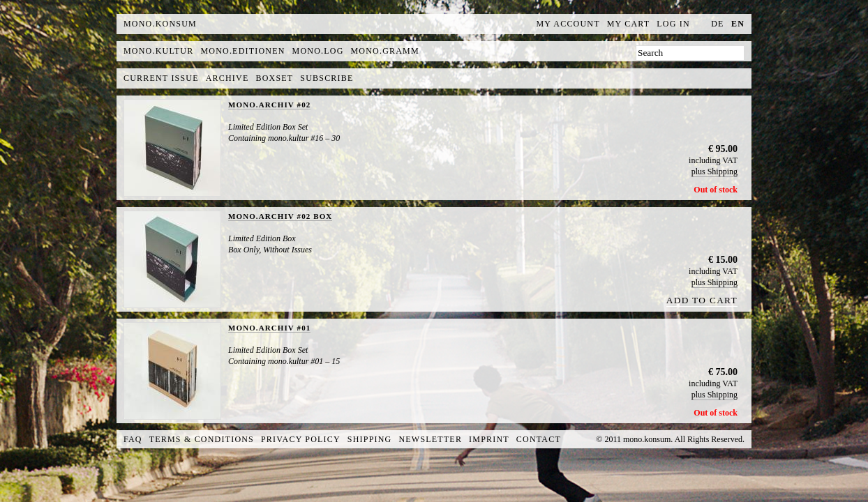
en (738, 24)
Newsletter (430, 439)
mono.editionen (242, 51)
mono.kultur (158, 51)
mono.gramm (385, 51)
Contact (539, 439)
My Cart (629, 24)
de (717, 24)
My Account (568, 24)
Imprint (489, 439)
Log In (673, 24)
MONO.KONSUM (160, 24)
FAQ (133, 439)
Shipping (370, 439)
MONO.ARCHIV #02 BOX (280, 216)
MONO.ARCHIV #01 (269, 328)
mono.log (318, 51)
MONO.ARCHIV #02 (269, 105)
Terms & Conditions (202, 439)
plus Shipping (714, 172)
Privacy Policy (301, 439)
